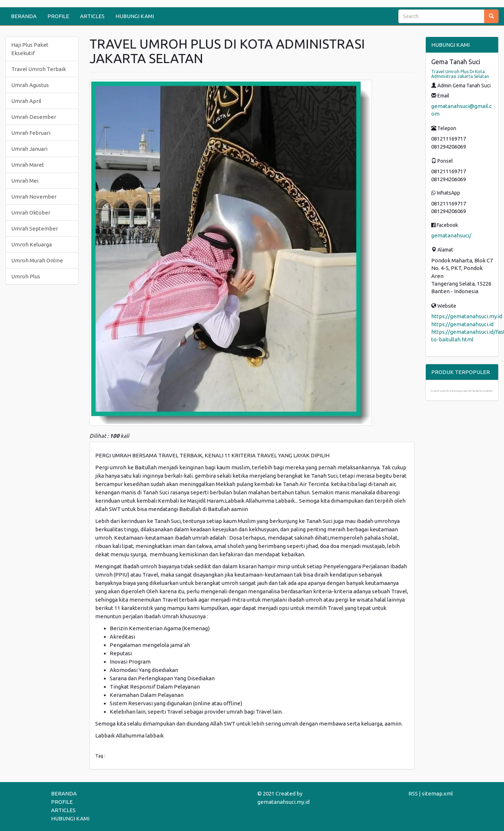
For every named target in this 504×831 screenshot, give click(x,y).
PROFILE (58, 16)
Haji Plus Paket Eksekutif (30, 49)
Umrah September (35, 228)
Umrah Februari (31, 133)
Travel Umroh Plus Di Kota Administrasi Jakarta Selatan (460, 74)
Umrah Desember (34, 117)
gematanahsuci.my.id (283, 802)
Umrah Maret (28, 165)
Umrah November (34, 197)
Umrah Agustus (30, 85)
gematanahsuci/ (451, 235)
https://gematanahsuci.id (462, 324)
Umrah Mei (25, 181)
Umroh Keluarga (31, 244)
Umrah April (26, 101)
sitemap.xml (437, 793)
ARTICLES (92, 16)
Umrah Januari (29, 149)
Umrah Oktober (31, 213)
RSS (413, 793)
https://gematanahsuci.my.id (467, 316)
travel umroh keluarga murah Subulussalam (462, 391)
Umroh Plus (26, 276)
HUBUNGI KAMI (135, 16)
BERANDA (24, 16)
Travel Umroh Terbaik (39, 69)
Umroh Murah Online (37, 260)
